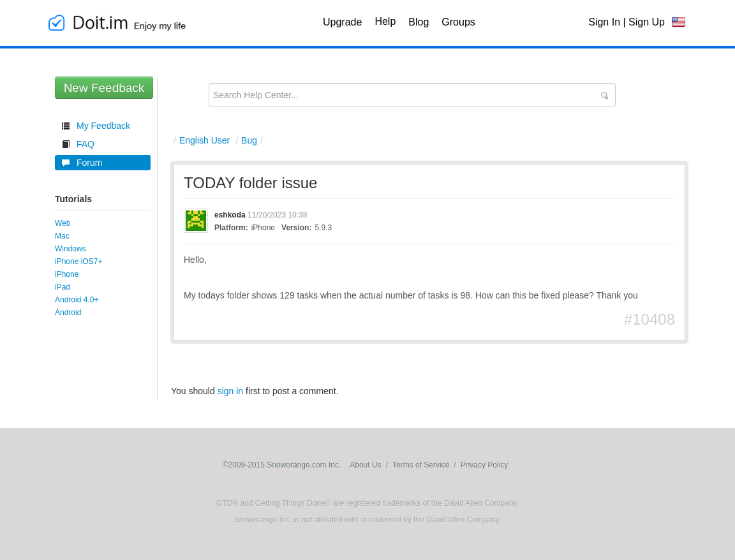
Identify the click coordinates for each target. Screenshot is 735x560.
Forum (89, 163)
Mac (62, 236)
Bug (249, 140)
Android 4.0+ (77, 300)
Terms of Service (421, 465)
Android (68, 313)
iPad (63, 287)
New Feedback (104, 88)
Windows (71, 249)
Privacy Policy (485, 465)
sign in (230, 391)
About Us (365, 465)
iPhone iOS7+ (78, 262)
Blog (419, 22)
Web (63, 223)
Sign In (604, 22)
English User (204, 140)
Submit (604, 96)
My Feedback (103, 126)
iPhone (67, 274)
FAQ (85, 144)
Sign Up (647, 22)
